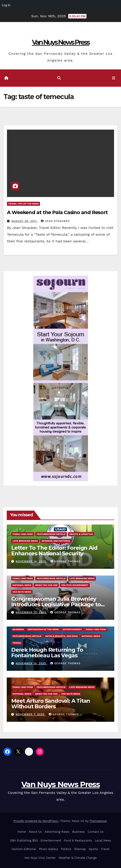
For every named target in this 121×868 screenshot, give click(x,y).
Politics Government (75, 585)
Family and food (23, 534)
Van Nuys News (22, 592)
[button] (59, 78)
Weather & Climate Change (78, 858)
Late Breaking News (25, 541)
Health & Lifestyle (81, 534)
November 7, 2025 (31, 714)
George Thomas (66, 561)
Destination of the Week (43, 629)
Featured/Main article (51, 534)
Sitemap (80, 849)
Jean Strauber (55, 221)
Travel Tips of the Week (23, 204)
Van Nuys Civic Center (40, 858)
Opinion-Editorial (24, 849)
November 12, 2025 (31, 612)
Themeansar (98, 821)
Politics (66, 849)
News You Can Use (46, 585)
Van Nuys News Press (61, 42)
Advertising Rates (57, 832)
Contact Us (96, 832)
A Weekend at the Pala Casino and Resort (57, 212)
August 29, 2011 (25, 221)
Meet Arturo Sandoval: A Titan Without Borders (51, 704)
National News (22, 585)
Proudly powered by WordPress (36, 821)
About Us (35, 832)
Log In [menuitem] (6, 5)
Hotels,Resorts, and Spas (61, 636)
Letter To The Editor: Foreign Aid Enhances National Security (54, 551)
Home (22, 832)
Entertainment (72, 629)
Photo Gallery (48, 849)
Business (18, 629)
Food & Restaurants (78, 840)
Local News (103, 840)
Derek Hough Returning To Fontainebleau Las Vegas (47, 653)
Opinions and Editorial (56, 541)
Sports (93, 849)
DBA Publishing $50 (24, 840)
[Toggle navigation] (114, 78)
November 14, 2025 (32, 561)
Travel (17, 643)
